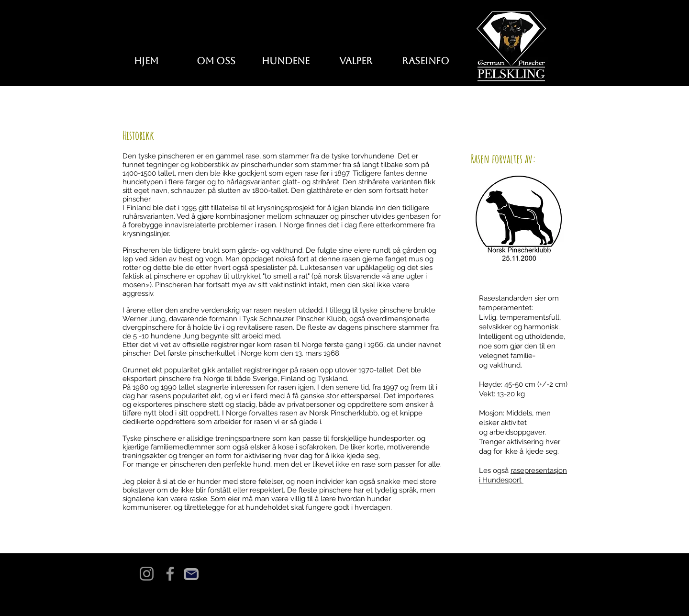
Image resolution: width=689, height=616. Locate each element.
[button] (286, 61)
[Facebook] (170, 574)
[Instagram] (147, 574)
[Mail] (191, 574)
